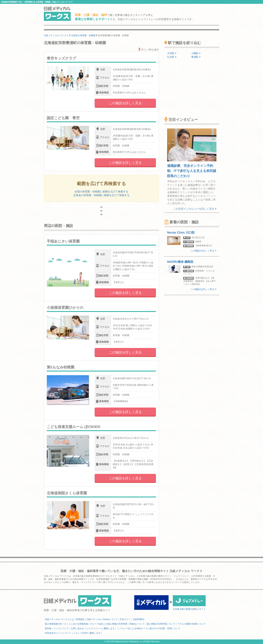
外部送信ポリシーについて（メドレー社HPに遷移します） (74, 633)
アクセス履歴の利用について (191, 624)
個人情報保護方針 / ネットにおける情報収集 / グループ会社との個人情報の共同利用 (86, 624)
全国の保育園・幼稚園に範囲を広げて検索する (101, 192)
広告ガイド (125, 619)
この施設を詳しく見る (125, 103)
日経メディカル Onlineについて (102, 619)
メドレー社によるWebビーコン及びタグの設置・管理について (150, 628)
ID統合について (137, 624)
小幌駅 (196, 53)
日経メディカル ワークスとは (59, 619)
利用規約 (80, 619)
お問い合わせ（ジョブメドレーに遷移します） (94, 628)
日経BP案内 (138, 619)
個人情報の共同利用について (161, 624)
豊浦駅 (196, 57)
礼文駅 (172, 57)
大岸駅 (172, 53)
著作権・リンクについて (57, 628)
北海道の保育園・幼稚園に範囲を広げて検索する (101, 195)
